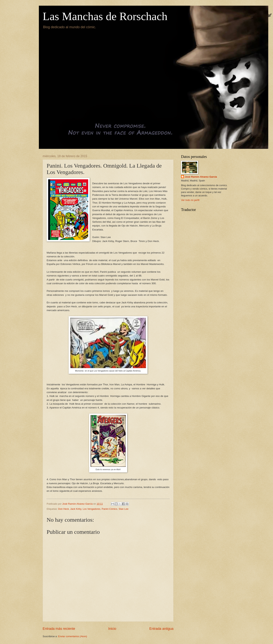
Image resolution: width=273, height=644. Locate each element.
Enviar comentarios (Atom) (73, 636)
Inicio (112, 629)
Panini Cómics (109, 509)
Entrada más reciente (59, 629)
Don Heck (64, 509)
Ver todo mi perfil (190, 200)
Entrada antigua (161, 629)
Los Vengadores (91, 509)
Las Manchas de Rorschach (105, 16)
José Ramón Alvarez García (201, 177)
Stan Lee (124, 509)
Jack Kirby (76, 509)
